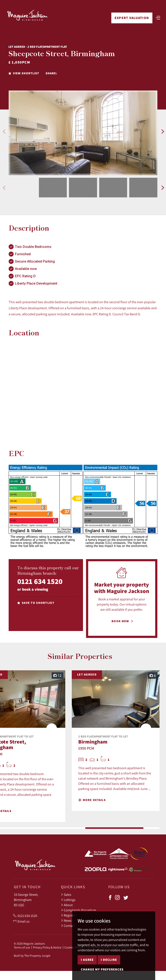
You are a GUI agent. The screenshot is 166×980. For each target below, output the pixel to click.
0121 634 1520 (40, 581)
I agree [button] (87, 960)
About (67, 905)
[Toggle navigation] (158, 17)
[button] (4, 132)
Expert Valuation (132, 18)
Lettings (68, 900)
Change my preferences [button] (102, 969)
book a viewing (35, 589)
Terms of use (22, 947)
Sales (66, 894)
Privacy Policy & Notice (47, 947)
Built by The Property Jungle (32, 956)
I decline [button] (109, 960)
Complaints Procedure (78, 910)
